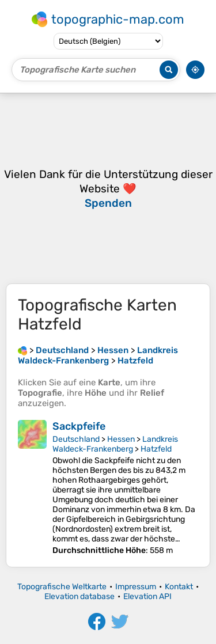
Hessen (121, 439)
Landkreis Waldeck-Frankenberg (115, 444)
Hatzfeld (156, 449)
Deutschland (76, 439)
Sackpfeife (79, 426)
